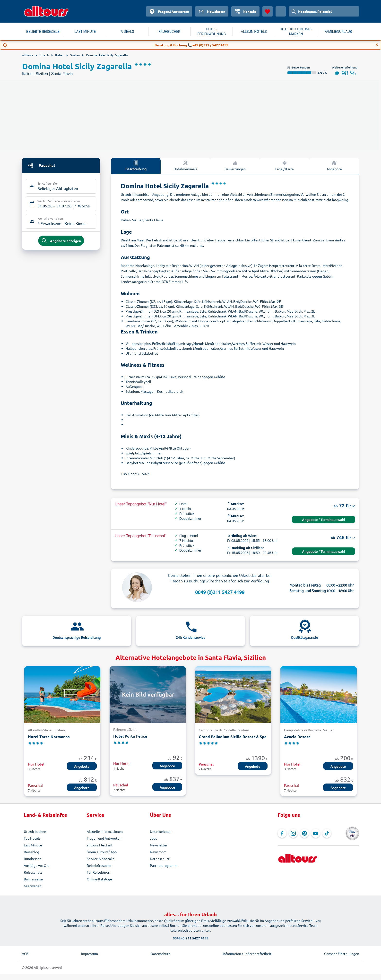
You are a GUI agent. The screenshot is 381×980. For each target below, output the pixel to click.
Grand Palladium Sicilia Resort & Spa (233, 737)
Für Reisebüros (98, 872)
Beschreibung (136, 165)
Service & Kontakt (100, 859)
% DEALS (127, 32)
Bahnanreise (33, 879)
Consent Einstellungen (342, 954)
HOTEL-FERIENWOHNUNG (212, 32)
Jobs (153, 838)
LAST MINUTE (85, 32)
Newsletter (159, 845)
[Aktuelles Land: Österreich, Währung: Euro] (281, 11)
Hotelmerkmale (186, 165)
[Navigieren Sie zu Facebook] (282, 833)
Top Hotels (32, 838)
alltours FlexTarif (100, 845)
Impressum (90, 954)
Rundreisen (33, 859)
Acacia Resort (297, 737)
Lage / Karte (285, 165)
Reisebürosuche (99, 865)
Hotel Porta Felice (130, 736)
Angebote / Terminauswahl (324, 520)
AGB (25, 954)
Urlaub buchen (35, 831)
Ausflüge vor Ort (36, 865)
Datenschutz (160, 859)
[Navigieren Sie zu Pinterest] (304, 833)
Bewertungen (235, 165)
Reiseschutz (33, 872)
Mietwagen (33, 886)
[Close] (377, 45)
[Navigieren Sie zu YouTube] (316, 833)
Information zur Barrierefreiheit (247, 954)
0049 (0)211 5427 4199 (220, 592)
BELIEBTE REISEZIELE (43, 32)
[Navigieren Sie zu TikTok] (327, 833)
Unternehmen (161, 831)
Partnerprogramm (164, 865)
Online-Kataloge (99, 879)
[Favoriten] (268, 11)
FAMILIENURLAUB (338, 32)
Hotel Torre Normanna (49, 737)
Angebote (334, 165)
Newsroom (158, 852)
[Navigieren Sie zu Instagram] (293, 833)
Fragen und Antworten (104, 838)
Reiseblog (31, 852)
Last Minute (33, 845)
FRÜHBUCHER (169, 32)
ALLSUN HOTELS (254, 32)
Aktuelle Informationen (105, 831)
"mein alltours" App (102, 852)
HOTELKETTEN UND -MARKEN (296, 32)
